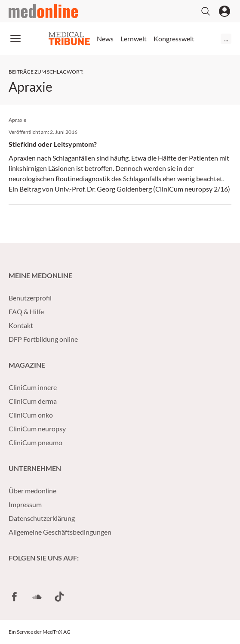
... (226, 39)
